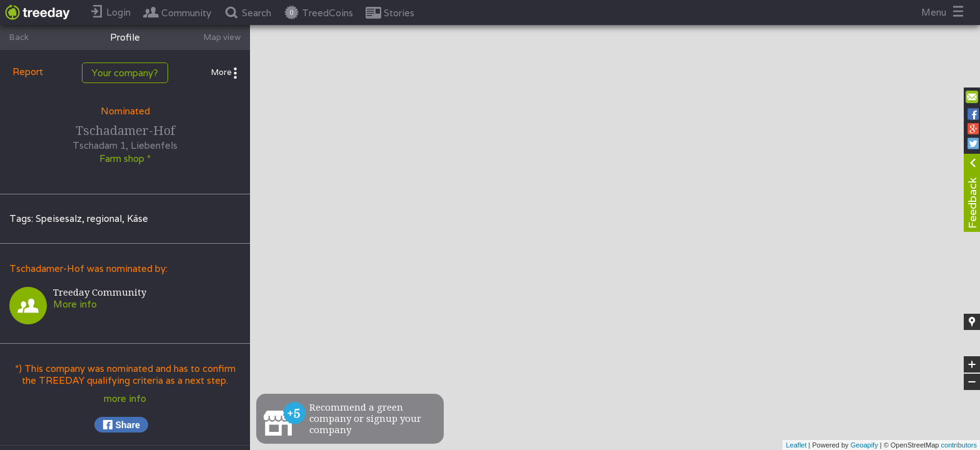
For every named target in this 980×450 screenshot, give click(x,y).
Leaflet (796, 445)
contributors (959, 445)
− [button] (972, 382)
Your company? (125, 73)
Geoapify (864, 445)
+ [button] (972, 364)
